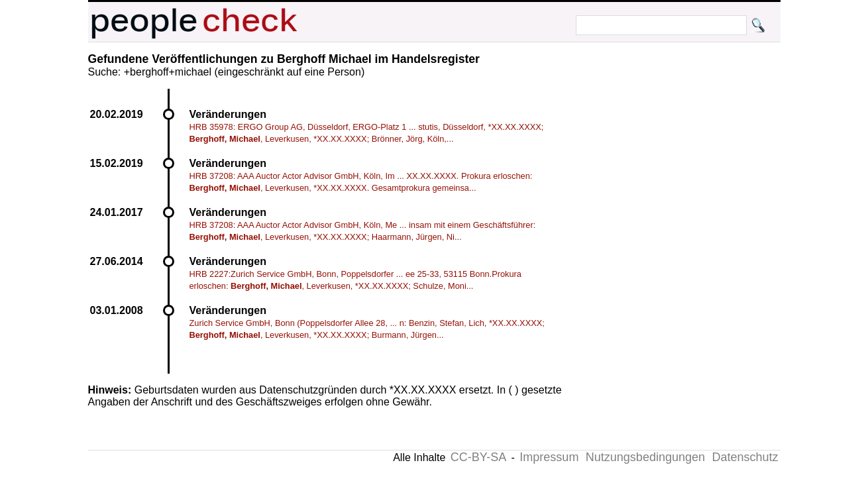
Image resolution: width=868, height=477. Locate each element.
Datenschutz (745, 457)
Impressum (549, 457)
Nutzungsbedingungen (645, 457)
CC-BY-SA (478, 457)
